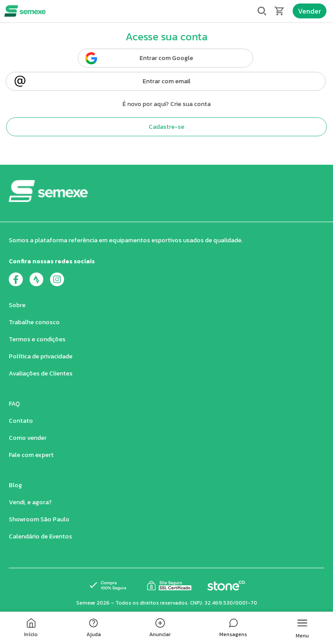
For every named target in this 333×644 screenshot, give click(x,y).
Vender (310, 11)
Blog (15, 485)
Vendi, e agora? (30, 502)
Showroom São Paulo (39, 519)
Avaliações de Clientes (41, 373)
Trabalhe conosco (34, 322)
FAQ (14, 404)
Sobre (17, 305)
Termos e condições (37, 339)
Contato (21, 421)
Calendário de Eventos (40, 536)
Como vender (28, 438)
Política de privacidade (41, 356)
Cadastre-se (166, 127)
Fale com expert (31, 455)
